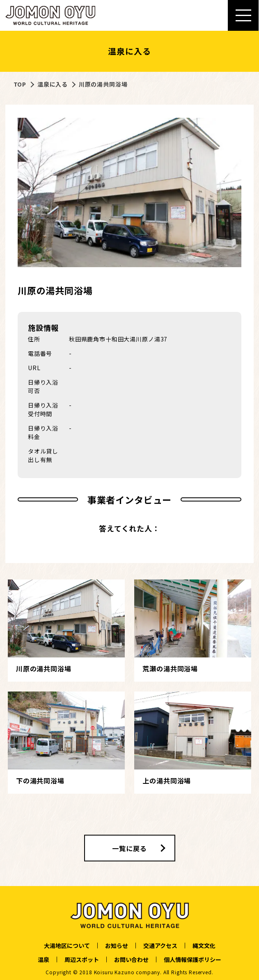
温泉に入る (53, 84)
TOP (20, 84)
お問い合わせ (131, 959)
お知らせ (117, 946)
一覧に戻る (129, 848)
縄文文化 (204, 946)
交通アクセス (160, 946)
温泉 (44, 959)
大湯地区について (67, 946)
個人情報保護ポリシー (193, 959)
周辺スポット (82, 959)
